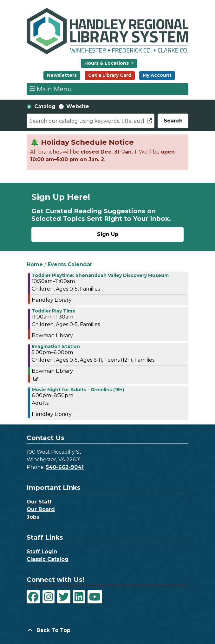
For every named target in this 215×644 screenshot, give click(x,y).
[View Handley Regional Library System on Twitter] (64, 597)
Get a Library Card (110, 75)
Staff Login (42, 552)
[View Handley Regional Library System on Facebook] (33, 597)
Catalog (45, 106)
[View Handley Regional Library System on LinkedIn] (79, 597)
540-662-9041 (65, 467)
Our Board (41, 509)
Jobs (33, 517)
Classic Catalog (48, 559)
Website (78, 106)
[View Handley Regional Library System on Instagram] (49, 597)
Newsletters (62, 75)
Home (35, 264)
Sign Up (108, 234)
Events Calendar (70, 264)
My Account (157, 75)
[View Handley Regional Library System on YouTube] (95, 597)
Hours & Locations (107, 63)
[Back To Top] (107, 630)
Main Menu (51, 89)
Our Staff (39, 502)
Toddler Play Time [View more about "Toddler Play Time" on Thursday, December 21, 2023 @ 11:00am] (54, 311)
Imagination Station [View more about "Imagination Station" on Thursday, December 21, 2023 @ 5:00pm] (56, 346)
